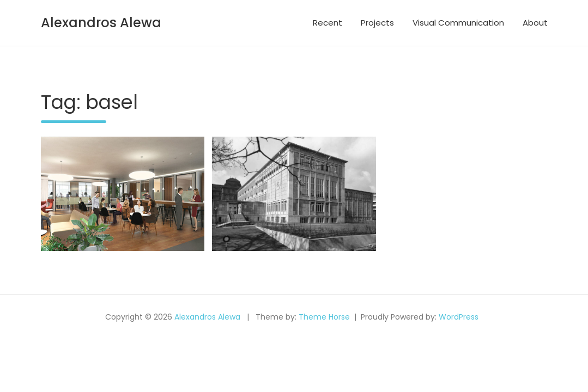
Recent (328, 23)
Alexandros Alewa (101, 23)
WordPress (459, 317)
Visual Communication (458, 23)
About (535, 23)
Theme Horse (324, 317)
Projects (377, 23)
